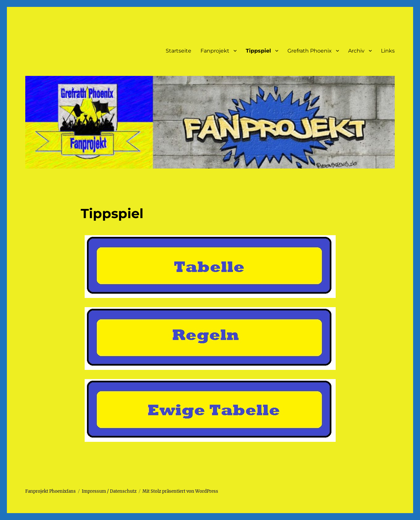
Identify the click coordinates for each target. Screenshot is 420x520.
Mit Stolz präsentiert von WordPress (180, 491)
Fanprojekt (215, 51)
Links (388, 51)
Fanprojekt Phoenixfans (51, 491)
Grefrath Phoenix (310, 51)
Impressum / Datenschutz (109, 491)
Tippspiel (258, 51)
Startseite (178, 51)
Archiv (356, 51)
